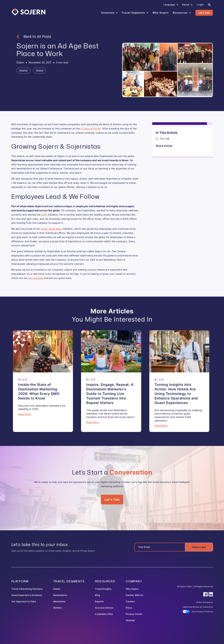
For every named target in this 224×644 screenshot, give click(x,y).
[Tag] (23, 71)
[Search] (209, 5)
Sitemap (130, 620)
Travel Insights (103, 589)
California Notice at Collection (198, 607)
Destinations (60, 595)
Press (129, 608)
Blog (97, 595)
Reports (99, 601)
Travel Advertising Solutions (27, 589)
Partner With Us (135, 595)
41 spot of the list (91, 128)
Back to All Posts (37, 37)
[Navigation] (28, 12)
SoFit (44, 215)
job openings (36, 278)
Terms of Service (204, 602)
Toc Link (164, 139)
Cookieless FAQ (104, 614)
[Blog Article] (43, 351)
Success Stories (104, 608)
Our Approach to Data (24, 601)
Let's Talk (204, 13)
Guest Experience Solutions (27, 595)
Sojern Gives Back (51, 229)
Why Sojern (132, 589)
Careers (130, 601)
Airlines (57, 608)
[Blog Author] (20, 63)
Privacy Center (134, 614)
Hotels (57, 589)
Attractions (59, 601)
